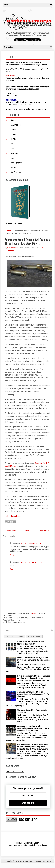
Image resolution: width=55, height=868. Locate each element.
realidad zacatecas (13, 516)
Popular (10, 636)
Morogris (14, 153)
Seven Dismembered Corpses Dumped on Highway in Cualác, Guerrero (34, 677)
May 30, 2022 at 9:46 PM (31, 543)
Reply (12, 555)
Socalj (13, 167)
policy (13, 109)
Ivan (12, 148)
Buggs (13, 120)
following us (42, 845)
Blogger (48, 861)
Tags (21, 636)
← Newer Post (10, 531)
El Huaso (14, 130)
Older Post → (46, 531)
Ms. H (13, 158)
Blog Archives (34, 636)
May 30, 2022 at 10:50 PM (31, 562)
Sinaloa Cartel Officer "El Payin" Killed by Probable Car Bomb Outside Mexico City (33, 660)
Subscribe (28, 803)
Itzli (12, 144)
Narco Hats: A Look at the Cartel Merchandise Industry (31, 643)
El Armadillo (16, 125)
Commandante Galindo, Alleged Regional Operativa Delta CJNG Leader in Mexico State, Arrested (33, 728)
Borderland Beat (26, 861)
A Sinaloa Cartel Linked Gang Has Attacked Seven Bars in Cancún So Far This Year (33, 694)
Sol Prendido (16, 172)
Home (8, 231)
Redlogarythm (16, 163)
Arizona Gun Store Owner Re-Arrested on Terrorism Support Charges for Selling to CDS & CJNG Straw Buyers (33, 747)
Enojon (13, 134)
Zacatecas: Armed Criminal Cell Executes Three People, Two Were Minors (27, 241)
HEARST (14, 139)
